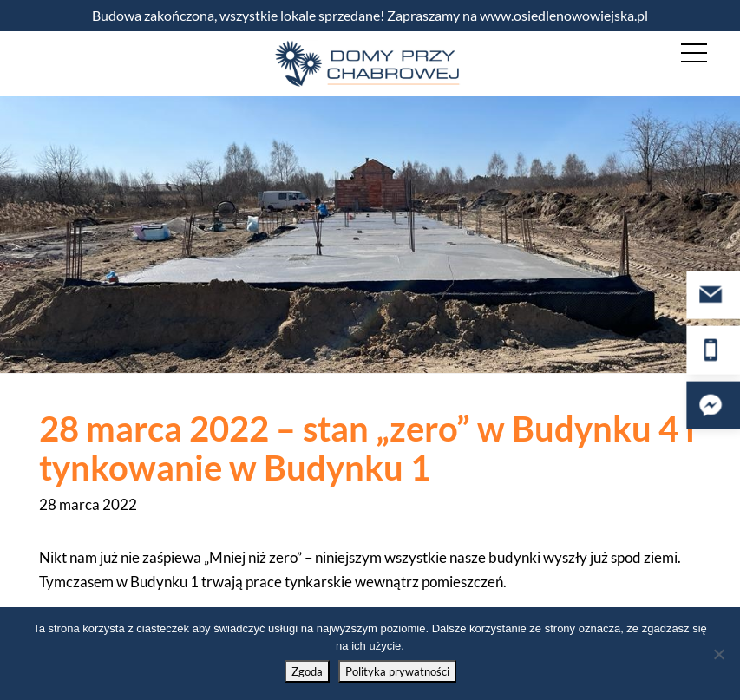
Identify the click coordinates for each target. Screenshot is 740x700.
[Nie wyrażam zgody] (718, 654)
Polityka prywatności (397, 671)
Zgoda (307, 671)
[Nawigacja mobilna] (694, 54)
